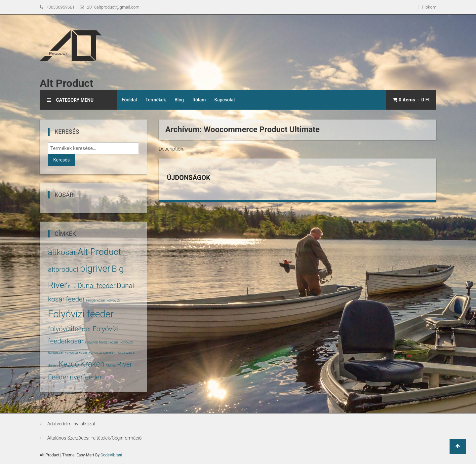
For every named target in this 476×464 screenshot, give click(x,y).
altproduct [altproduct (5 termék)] (63, 269)
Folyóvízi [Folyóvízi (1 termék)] (113, 300)
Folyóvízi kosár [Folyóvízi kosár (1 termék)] (76, 353)
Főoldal (129, 100)
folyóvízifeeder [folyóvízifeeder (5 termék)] (70, 329)
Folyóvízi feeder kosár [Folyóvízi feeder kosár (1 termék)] (102, 342)
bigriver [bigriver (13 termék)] (95, 268)
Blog (179, 100)
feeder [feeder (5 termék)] (75, 299)
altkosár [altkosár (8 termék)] (62, 252)
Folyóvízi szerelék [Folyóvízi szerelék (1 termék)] (102, 353)
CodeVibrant (111, 455)
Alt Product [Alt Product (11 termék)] (99, 252)
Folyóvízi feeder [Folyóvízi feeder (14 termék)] (81, 314)
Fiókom (429, 7)
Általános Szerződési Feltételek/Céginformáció (94, 438)
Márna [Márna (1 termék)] (111, 365)
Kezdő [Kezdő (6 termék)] (69, 364)
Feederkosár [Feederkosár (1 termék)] (96, 300)
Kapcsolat (225, 100)
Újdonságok (189, 178)
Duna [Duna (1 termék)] (72, 287)
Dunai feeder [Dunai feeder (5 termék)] (96, 286)
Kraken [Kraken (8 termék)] (92, 364)
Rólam (199, 100)
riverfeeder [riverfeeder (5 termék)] (86, 377)
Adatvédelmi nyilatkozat (71, 424)
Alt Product (66, 83)
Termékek (156, 100)
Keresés (61, 160)
